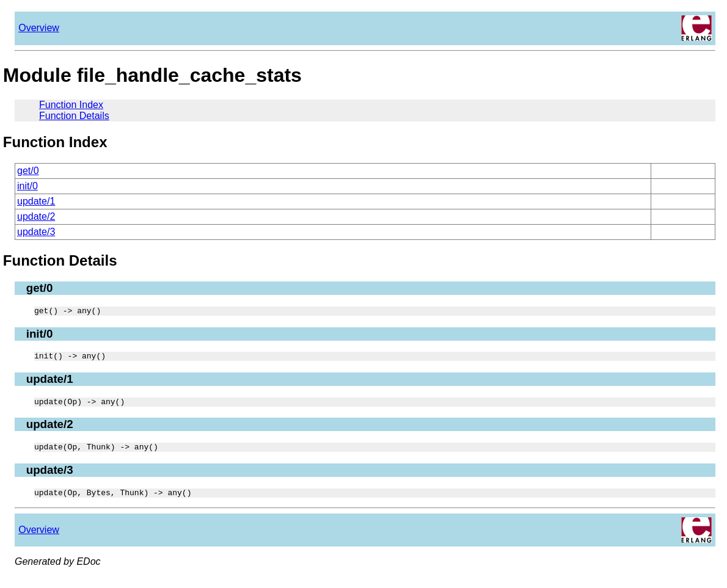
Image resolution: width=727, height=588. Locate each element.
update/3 (36, 232)
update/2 (36, 216)
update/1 (36, 201)
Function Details (74, 116)
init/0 (27, 186)
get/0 (28, 171)
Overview (39, 28)
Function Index (71, 105)
